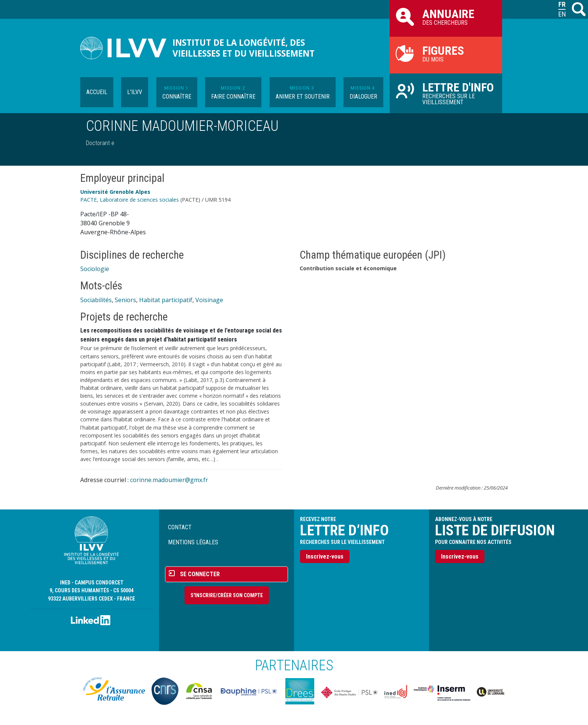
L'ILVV (135, 92)
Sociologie (95, 269)
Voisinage (209, 300)
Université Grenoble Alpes (115, 192)
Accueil (97, 92)
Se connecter (200, 574)
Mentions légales (193, 542)
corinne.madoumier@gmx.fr (169, 480)
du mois (446, 53)
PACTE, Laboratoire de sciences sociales (130, 200)
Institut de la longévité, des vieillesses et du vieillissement (244, 48)
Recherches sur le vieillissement (446, 93)
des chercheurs (446, 16)
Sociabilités (96, 300)
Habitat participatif (166, 300)
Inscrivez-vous (325, 556)
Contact (180, 527)
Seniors (125, 300)
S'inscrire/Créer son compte (227, 595)
